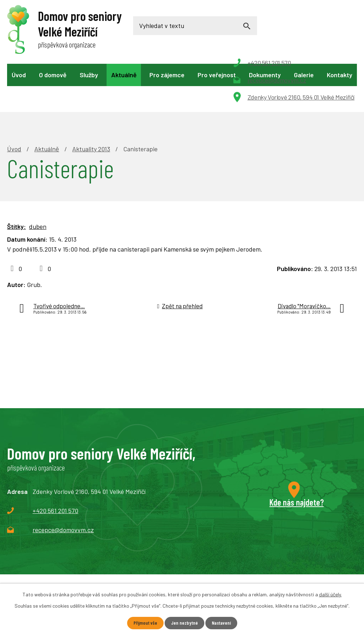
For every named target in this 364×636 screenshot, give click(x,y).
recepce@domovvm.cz (63, 481)
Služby (89, 75)
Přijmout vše (145, 623)
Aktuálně (124, 75)
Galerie (304, 75)
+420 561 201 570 (55, 462)
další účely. (330, 594)
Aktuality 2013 (91, 100)
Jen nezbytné (184, 623)
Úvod (19, 75)
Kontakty (340, 75)
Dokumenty (265, 75)
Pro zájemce (167, 75)
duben (38, 178)
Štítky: (16, 178)
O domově (53, 75)
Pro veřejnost (217, 75)
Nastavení (221, 623)
